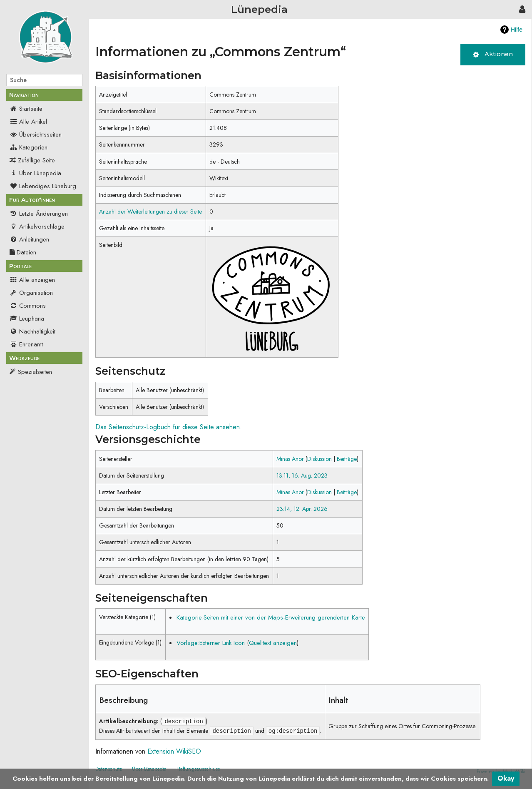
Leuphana (27, 319)
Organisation (31, 293)
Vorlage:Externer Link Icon (211, 643)
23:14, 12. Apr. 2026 (302, 509)
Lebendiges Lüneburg (43, 186)
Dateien (23, 252)
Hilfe (517, 30)
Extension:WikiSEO (174, 751)
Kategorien (29, 147)
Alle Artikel (28, 122)
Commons (28, 306)
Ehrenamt (26, 344)
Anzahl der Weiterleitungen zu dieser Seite (150, 212)
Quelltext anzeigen (273, 643)
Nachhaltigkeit (32, 331)
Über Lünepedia (35, 173)
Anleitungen (29, 239)
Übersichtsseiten (36, 134)
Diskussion (319, 459)
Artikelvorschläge (37, 226)
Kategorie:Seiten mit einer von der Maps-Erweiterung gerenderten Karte (271, 617)
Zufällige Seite (36, 160)
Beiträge (347, 459)
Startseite (26, 109)
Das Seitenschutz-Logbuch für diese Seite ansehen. (169, 427)
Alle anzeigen (32, 280)
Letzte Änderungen (39, 214)
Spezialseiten (35, 372)
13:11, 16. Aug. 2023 (302, 475)
